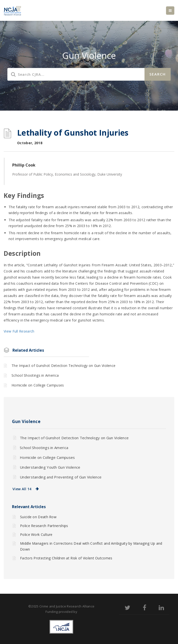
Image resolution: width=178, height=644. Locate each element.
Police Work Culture (36, 535)
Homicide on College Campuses (38, 385)
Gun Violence (26, 421)
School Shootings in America (35, 375)
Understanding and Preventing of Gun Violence (61, 477)
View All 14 (22, 489)
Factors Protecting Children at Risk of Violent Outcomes (66, 558)
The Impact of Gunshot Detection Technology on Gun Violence (63, 366)
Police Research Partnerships (44, 526)
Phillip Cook (24, 165)
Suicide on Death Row (38, 517)
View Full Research (19, 331)
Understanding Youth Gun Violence (50, 467)
